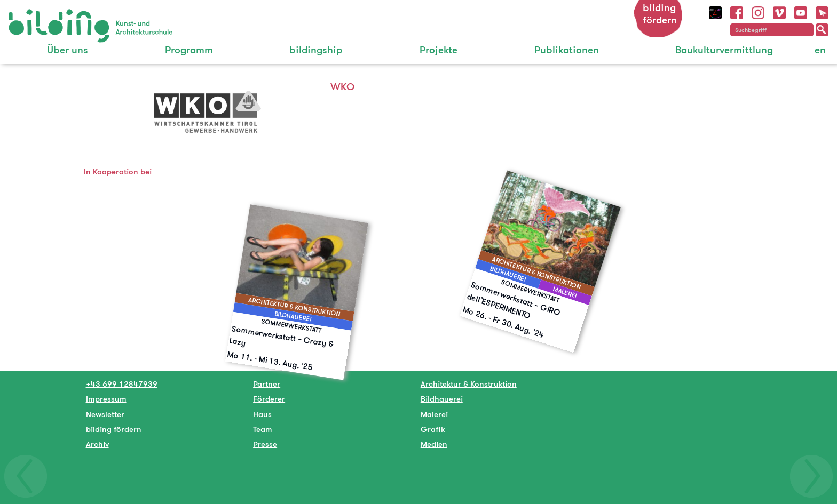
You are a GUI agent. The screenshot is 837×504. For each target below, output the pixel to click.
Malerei (434, 414)
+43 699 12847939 (122, 384)
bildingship (316, 50)
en (820, 50)
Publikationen (567, 50)
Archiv (97, 444)
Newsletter (105, 414)
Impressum (106, 399)
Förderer (269, 399)
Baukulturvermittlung (724, 50)
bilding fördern (660, 14)
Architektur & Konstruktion (469, 384)
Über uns (68, 50)
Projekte (439, 50)
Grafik (433, 429)
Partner (267, 384)
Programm (189, 50)
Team (263, 429)
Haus (262, 414)
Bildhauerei (442, 399)
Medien (434, 444)
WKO (342, 87)
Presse (265, 444)
